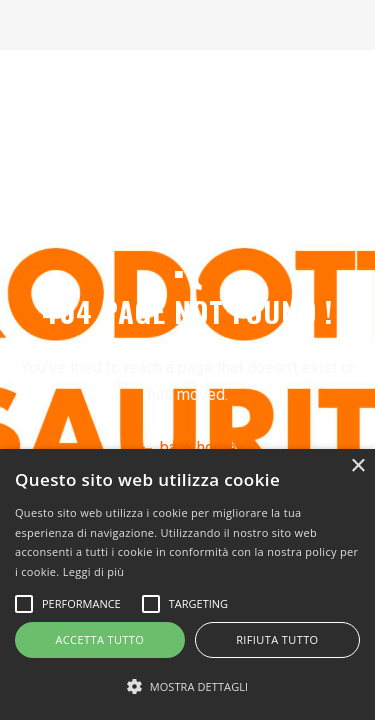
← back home (188, 447)
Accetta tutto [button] (99, 639)
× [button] (357, 466)
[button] (187, 686)
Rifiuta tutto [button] (277, 639)
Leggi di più (94, 571)
